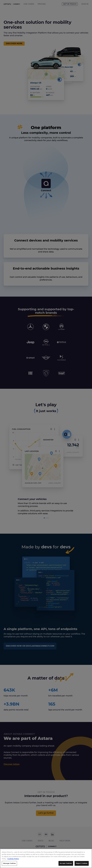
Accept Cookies (66, 864)
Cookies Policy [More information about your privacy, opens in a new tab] (52, 859)
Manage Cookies (9, 864)
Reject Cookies (82, 864)
